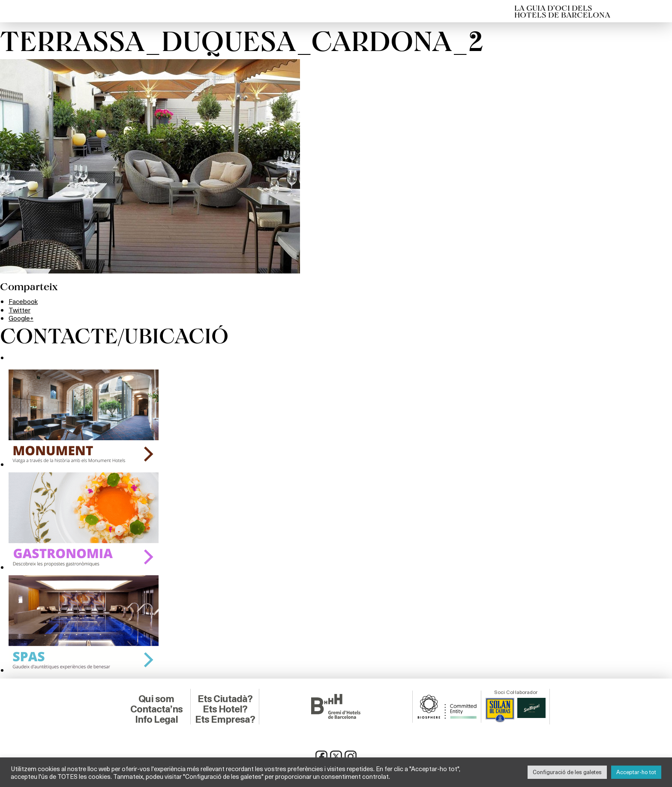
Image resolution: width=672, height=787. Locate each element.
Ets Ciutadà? (225, 698)
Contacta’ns (156, 709)
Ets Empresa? (225, 719)
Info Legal (156, 719)
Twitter (20, 310)
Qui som (156, 698)
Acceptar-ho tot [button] (636, 772)
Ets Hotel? (225, 709)
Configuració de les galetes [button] (567, 772)
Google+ (21, 318)
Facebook (24, 301)
